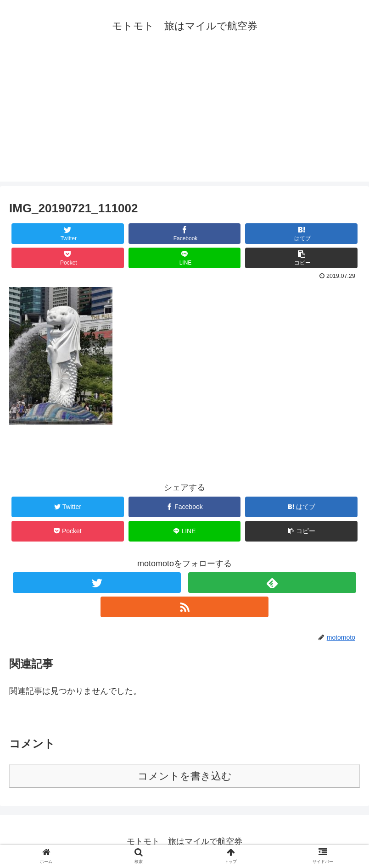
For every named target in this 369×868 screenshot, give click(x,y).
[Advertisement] (184, 117)
